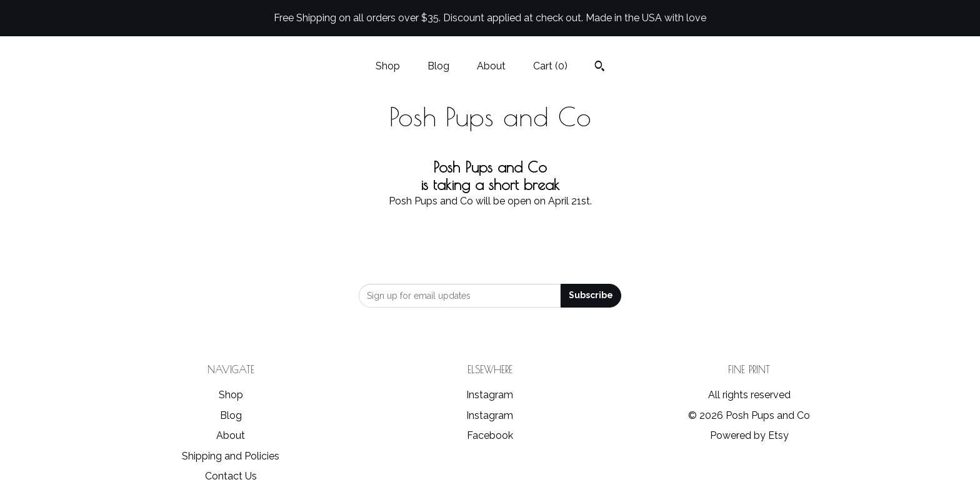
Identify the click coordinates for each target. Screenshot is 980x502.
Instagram (490, 395)
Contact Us (231, 476)
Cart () (550, 66)
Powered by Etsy (749, 435)
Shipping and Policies (231, 456)
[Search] (600, 68)
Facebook (490, 435)
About (491, 66)
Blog (438, 66)
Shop (388, 66)
